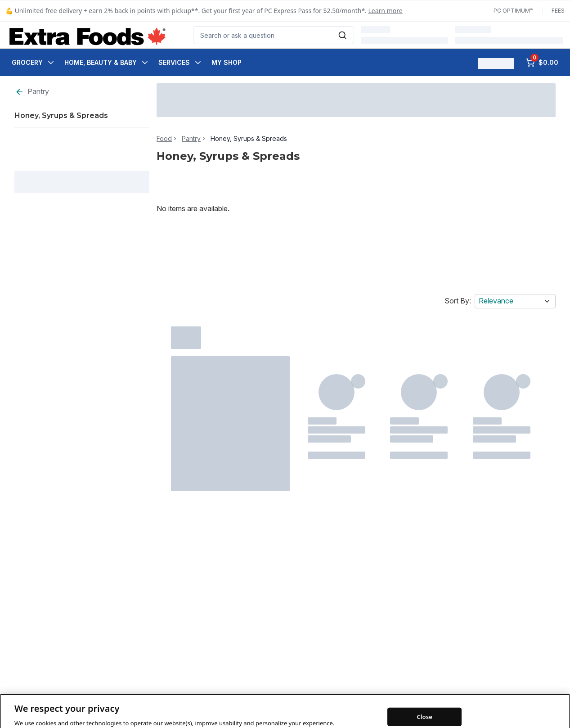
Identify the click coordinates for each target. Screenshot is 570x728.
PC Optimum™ (513, 11)
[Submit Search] (342, 35)
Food (164, 139)
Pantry (32, 92)
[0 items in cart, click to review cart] (542, 63)
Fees (558, 11)
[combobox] (274, 35)
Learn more (386, 11)
